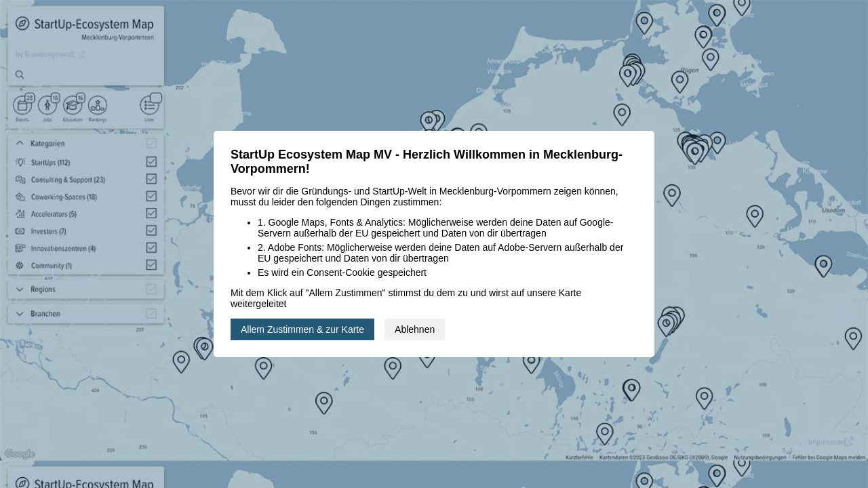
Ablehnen (415, 329)
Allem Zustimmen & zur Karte (302, 329)
